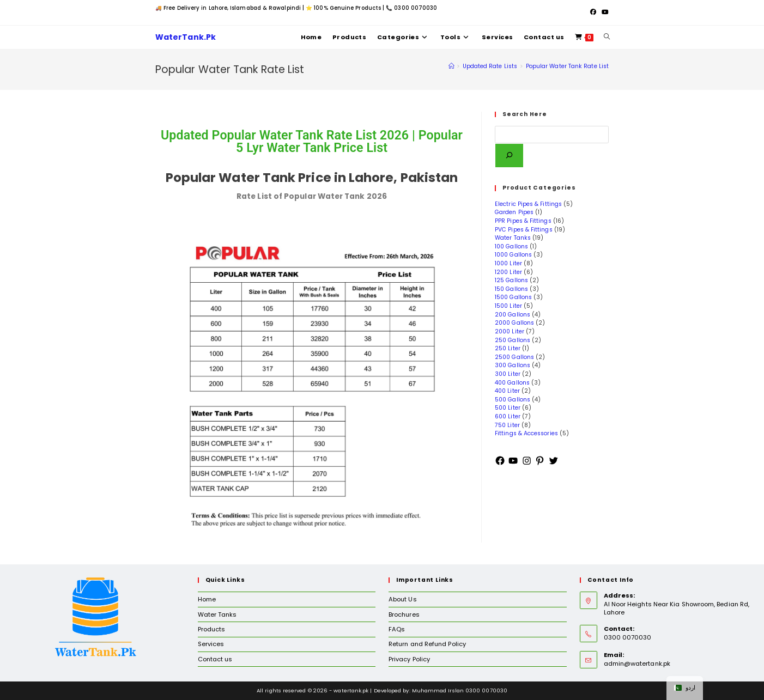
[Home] (451, 66)
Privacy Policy (409, 659)
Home (207, 599)
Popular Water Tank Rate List (567, 66)
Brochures (404, 614)
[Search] (509, 156)
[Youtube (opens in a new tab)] (604, 13)
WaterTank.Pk (189, 37)
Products (212, 629)
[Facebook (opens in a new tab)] (593, 13)
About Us (403, 599)
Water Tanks (217, 614)
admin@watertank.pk (637, 664)
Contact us (215, 659)
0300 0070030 (416, 8)
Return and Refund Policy (427, 644)
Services (211, 644)
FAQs (397, 629)
